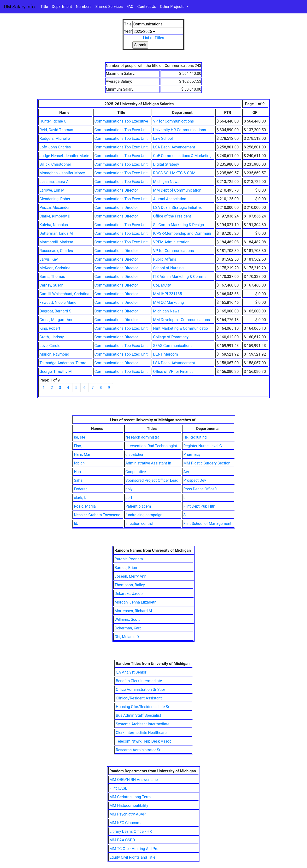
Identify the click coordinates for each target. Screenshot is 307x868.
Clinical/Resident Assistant (139, 698)
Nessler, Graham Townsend (97, 515)
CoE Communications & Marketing (182, 156)
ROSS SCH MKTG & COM (174, 173)
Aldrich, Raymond (54, 354)
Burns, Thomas (52, 277)
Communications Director (116, 190)
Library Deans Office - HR (130, 831)
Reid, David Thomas (56, 130)
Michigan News (166, 182)
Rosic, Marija (85, 506)
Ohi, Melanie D (127, 637)
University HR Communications (179, 130)
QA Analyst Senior (131, 672)
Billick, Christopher (55, 164)
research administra (142, 437)
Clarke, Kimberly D (55, 216)
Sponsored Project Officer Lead (152, 480)
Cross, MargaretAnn (56, 320)
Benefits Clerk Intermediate (139, 681)
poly (129, 489)
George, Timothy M (56, 372)
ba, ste (80, 437)
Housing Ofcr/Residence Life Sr (143, 707)
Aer (186, 472)
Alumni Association (170, 199)
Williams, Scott (127, 619)
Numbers (84, 7)
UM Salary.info (19, 7)
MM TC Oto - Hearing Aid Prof (135, 849)
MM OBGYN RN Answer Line (133, 780)
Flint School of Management (207, 524)
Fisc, (78, 446)
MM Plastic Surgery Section (207, 463)
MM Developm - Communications (181, 320)
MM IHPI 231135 (167, 294)
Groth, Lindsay (52, 337)
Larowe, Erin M (52, 190)
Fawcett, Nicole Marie (58, 302)
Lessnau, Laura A (54, 182)
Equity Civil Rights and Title (132, 857)
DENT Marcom (165, 354)
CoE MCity (162, 285)
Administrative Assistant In (148, 463)
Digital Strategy (166, 164)
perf (129, 498)
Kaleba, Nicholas (54, 225)
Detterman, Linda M (56, 233)
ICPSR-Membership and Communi (182, 233)
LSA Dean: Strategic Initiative (178, 208)
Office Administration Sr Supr (141, 689)
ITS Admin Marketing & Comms (180, 277)
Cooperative (136, 472)
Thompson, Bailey (130, 585)
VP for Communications (173, 121)
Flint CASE (118, 788)
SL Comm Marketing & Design (178, 225)
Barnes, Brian (126, 568)
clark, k (80, 498)
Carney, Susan (52, 285)
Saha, (79, 480)
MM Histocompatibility (129, 806)
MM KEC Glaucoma (126, 823)
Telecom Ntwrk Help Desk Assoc (144, 741)
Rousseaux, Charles (56, 251)
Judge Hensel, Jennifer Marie (64, 156)
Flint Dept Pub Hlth (199, 506)
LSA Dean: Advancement (174, 147)
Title (44, 7)
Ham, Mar (82, 455)
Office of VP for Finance (173, 372)
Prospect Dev (195, 480)
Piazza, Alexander (55, 208)
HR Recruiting (195, 437)
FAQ (130, 7)
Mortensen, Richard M (133, 611)
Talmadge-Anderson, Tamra (63, 363)
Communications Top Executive (121, 121)
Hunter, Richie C (53, 121)
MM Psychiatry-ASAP (127, 814)
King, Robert (50, 328)
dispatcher (134, 455)
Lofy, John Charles (55, 147)
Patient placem (138, 506)
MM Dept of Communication (177, 190)
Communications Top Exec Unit (121, 130)
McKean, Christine (55, 268)
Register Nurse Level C (202, 446)
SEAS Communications (173, 346)
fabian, (80, 463)
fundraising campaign (144, 515)
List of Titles (153, 38)
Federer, (81, 489)
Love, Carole (50, 346)
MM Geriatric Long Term (130, 797)
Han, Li (80, 472)
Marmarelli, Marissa (56, 242)
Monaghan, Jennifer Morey (62, 173)
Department (62, 7)
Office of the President (172, 216)
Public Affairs (165, 259)
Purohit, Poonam (129, 559)
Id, (76, 524)
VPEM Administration (171, 242)
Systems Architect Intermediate (143, 724)
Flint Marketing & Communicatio (180, 328)
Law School (163, 138)
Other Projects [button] (173, 7)
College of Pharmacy (171, 337)
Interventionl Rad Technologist (151, 446)
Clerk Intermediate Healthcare (141, 733)
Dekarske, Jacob (129, 594)
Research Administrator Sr (138, 750)
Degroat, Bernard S (56, 311)
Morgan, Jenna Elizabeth (136, 602)
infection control (139, 524)
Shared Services (109, 7)
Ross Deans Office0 (200, 489)
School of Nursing (168, 268)
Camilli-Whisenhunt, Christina (65, 294)
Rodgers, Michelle (55, 138)
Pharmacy (192, 455)
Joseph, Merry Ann (131, 576)
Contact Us (147, 7)
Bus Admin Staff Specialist (139, 715)
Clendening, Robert (56, 199)
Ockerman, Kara (128, 628)
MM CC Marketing (168, 302)
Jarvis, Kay (49, 259)
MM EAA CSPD (122, 840)
